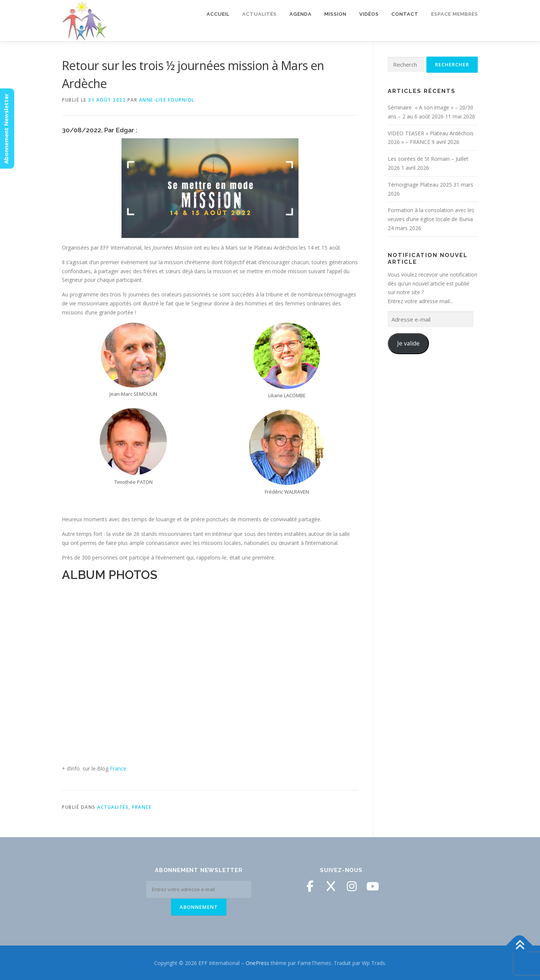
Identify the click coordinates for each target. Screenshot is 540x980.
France (118, 768)
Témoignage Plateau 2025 (420, 185)
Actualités (259, 14)
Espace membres (455, 14)
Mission (335, 14)
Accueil (218, 14)
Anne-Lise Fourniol (167, 100)
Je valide (408, 343)
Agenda (301, 14)
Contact (405, 14)
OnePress (257, 962)
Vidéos (369, 14)
